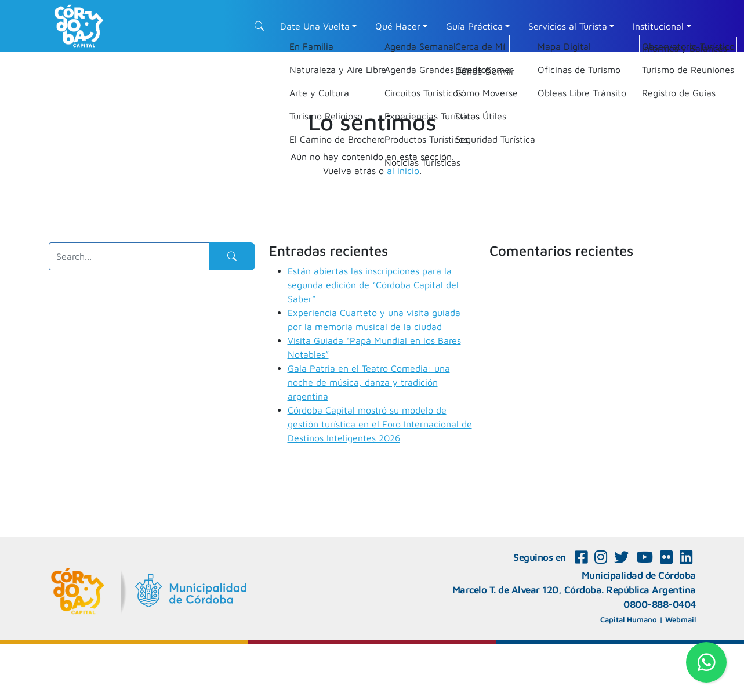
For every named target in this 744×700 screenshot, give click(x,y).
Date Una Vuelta (315, 26)
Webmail (681, 619)
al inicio (403, 171)
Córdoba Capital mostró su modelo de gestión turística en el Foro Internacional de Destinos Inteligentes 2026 (380, 424)
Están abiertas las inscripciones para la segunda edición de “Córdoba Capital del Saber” (373, 285)
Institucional (658, 26)
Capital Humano (629, 619)
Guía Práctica (474, 26)
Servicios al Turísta (568, 26)
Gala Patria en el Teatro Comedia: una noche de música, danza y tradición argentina (369, 382)
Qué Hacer (398, 26)
